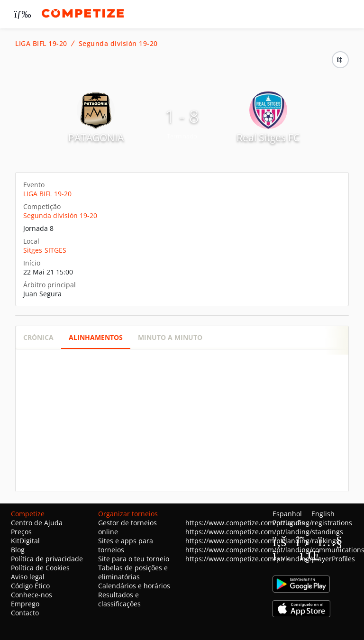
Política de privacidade (47, 559)
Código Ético (30, 586)
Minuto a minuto (170, 337)
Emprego (25, 604)
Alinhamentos (96, 337)
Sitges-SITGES (45, 250)
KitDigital (25, 541)
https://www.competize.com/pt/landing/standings (264, 532)
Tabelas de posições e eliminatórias (133, 572)
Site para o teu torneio (134, 559)
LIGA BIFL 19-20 (41, 44)
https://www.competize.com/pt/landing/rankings (262, 541)
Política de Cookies (40, 568)
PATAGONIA (96, 137)
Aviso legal (28, 577)
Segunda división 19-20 (118, 44)
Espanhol (287, 514)
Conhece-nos (32, 595)
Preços (21, 532)
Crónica (38, 337)
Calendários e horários (134, 586)
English (323, 514)
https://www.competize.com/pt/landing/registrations (269, 523)
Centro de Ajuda (37, 523)
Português (289, 523)
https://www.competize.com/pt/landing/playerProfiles (270, 559)
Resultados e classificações (119, 599)
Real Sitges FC (268, 137)
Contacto (25, 613)
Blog (18, 550)
